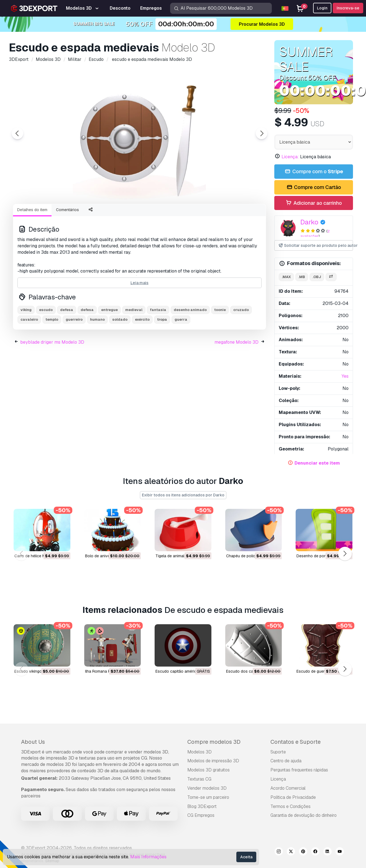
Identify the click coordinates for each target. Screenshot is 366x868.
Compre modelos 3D (214, 742)
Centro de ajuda (286, 761)
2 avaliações (315, 234)
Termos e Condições (291, 806)
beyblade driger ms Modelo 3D (52, 373)
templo (52, 350)
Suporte (278, 752)
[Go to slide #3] (122, 214)
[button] (345, 554)
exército (142, 350)
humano (97, 350)
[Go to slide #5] (193, 214)
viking (26, 340)
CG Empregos (201, 815)
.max (286, 277)
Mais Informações (148, 857)
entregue (109, 340)
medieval (134, 340)
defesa (67, 340)
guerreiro (74, 350)
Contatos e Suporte (295, 742)
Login (322, 8)
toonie (220, 340)
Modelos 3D (199, 752)
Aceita (246, 857)
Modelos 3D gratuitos (208, 770)
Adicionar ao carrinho (314, 203)
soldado (120, 350)
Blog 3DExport (202, 806)
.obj (317, 277)
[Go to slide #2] (86, 214)
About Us (33, 742)
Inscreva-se (348, 8)
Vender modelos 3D (207, 788)
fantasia (158, 340)
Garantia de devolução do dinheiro (304, 815)
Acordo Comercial (288, 788)
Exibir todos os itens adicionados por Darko (183, 495)
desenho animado (190, 340)
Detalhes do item (32, 240)
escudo (46, 340)
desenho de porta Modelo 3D (323, 556)
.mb (302, 277)
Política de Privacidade (293, 797)
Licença (278, 779)
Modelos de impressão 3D (213, 761)
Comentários (67, 240)
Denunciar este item (317, 463)
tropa (162, 350)
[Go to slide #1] (51, 214)
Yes (345, 376)
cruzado (241, 340)
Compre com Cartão (313, 187)
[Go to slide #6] (228, 214)
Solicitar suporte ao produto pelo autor (315, 246)
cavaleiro (29, 350)
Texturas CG (199, 779)
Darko (309, 222)
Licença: (290, 157)
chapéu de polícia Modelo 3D (252, 556)
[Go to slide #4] (157, 214)
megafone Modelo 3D (236, 373)
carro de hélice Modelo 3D (38, 556)
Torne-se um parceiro (208, 797)
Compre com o (314, 172)
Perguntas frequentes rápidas (299, 770)
